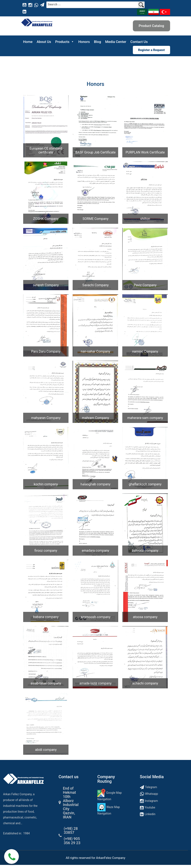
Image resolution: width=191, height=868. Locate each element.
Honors (84, 42)
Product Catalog (151, 26)
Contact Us (139, 42)
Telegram (151, 787)
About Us (44, 42)
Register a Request (151, 50)
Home (28, 42)
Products (65, 42)
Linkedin (150, 814)
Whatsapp (152, 794)
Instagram (151, 801)
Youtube (150, 807)
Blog (97, 42)
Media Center (116, 42)
